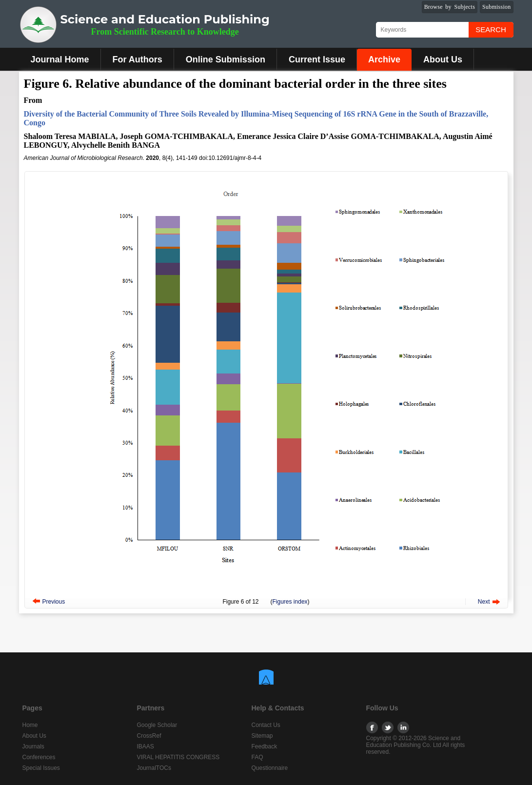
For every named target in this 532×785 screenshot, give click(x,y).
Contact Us (266, 725)
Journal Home (60, 59)
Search (491, 29)
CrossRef (149, 736)
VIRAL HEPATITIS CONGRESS (178, 757)
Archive (384, 59)
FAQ (257, 757)
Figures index (290, 602)
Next (484, 602)
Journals (33, 746)
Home (30, 725)
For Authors (138, 59)
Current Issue (317, 59)
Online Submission (226, 59)
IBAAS (146, 746)
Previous (54, 602)
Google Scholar (157, 725)
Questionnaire (270, 768)
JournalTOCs (154, 768)
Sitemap (262, 736)
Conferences (39, 757)
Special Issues (41, 768)
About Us (443, 59)
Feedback (265, 746)
